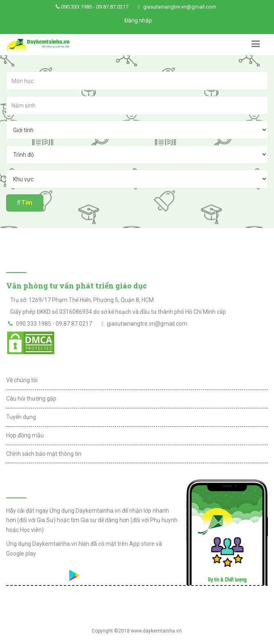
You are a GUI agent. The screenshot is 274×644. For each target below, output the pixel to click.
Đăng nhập (138, 20)
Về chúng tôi (22, 380)
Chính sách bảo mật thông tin (44, 454)
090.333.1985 (76, 7)
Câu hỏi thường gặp (31, 399)
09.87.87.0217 (112, 7)
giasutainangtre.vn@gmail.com (180, 7)
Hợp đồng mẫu (25, 435)
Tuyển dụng (21, 417)
